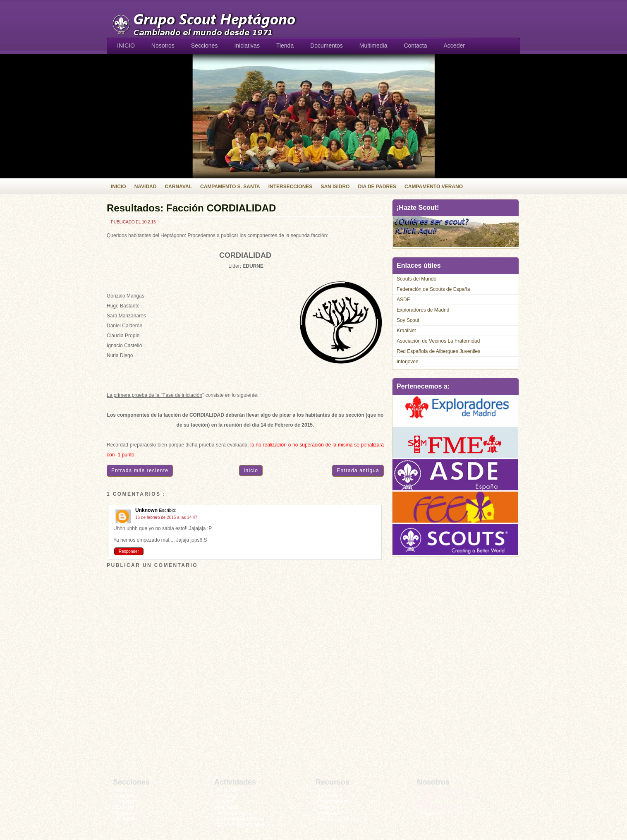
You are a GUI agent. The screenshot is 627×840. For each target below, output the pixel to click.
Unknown (147, 510)
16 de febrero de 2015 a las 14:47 (166, 517)
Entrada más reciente (140, 470)
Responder (129, 551)
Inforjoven (408, 362)
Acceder (454, 46)
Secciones (205, 46)
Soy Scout (408, 320)
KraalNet (406, 331)
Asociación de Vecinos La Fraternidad (438, 341)
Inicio (251, 470)
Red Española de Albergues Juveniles (438, 351)
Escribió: (168, 510)
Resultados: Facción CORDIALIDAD (191, 208)
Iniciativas (247, 46)
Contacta (415, 46)
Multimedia (373, 46)
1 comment (175, 222)
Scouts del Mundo (416, 279)
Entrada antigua (358, 470)
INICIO (126, 46)
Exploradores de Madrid (423, 310)
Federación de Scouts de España (433, 289)
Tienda (285, 46)
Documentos (327, 46)
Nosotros (163, 46)
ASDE (403, 300)
